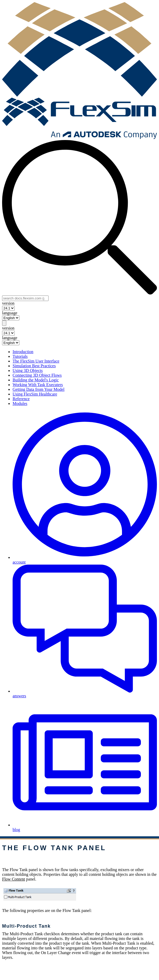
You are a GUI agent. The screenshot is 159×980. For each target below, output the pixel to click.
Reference (21, 399)
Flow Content (14, 879)
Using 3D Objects (28, 371)
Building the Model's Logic (36, 380)
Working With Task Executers (38, 385)
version (8, 303)
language (10, 313)
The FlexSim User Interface (36, 361)
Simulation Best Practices (34, 366)
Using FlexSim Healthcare (35, 394)
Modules (20, 403)
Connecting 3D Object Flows (37, 375)
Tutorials (20, 356)
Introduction (23, 352)
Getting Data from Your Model (39, 389)
